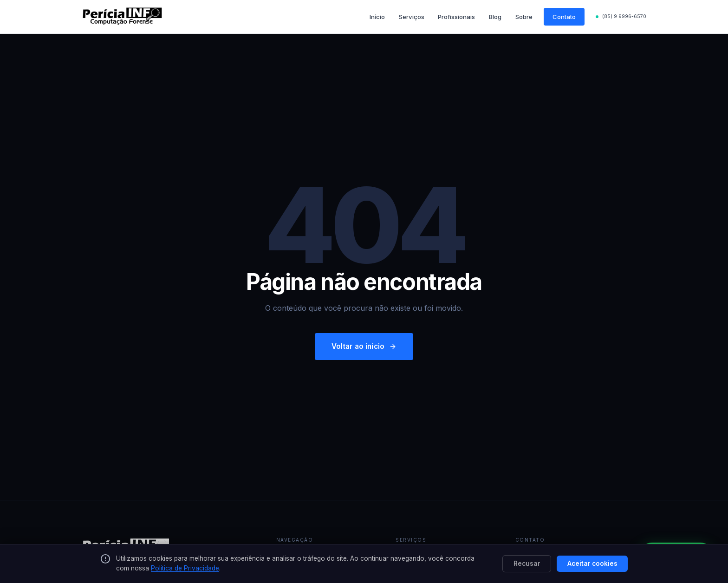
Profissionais (456, 17)
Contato (564, 17)
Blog (495, 17)
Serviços (412, 17)
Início (377, 17)
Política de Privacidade (185, 568)
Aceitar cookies (592, 563)
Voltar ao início (364, 346)
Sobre (524, 17)
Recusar (527, 563)
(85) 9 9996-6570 (624, 16)
